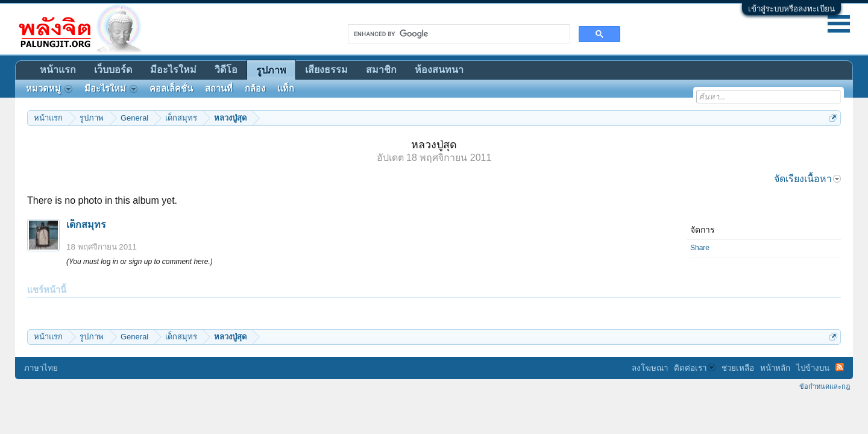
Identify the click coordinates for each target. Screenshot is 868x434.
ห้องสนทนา (439, 70)
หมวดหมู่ (49, 89)
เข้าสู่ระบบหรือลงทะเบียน (791, 9)
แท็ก (286, 89)
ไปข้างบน (813, 368)
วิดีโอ (226, 70)
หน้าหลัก (775, 368)
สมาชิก (381, 70)
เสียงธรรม (326, 70)
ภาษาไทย (41, 368)
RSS (840, 367)
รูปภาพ (271, 70)
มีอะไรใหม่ (173, 70)
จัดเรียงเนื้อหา (807, 179)
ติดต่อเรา (695, 368)
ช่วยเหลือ (738, 368)
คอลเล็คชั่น (171, 89)
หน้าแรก (58, 70)
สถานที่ (219, 89)
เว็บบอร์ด (113, 70)
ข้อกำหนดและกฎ (825, 386)
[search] (458, 34)
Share (700, 248)
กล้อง (255, 89)
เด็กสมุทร (86, 225)
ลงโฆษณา (650, 368)
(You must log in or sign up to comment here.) (140, 262)
